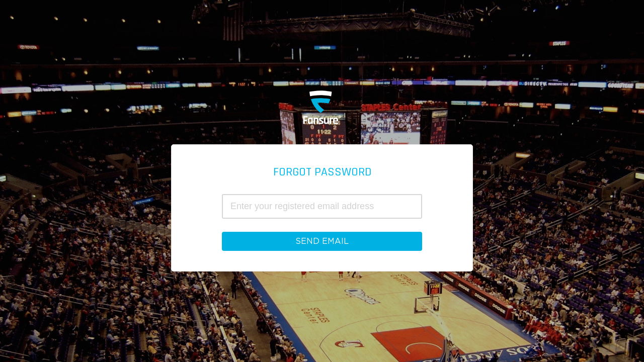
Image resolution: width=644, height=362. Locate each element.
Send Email (322, 241)
